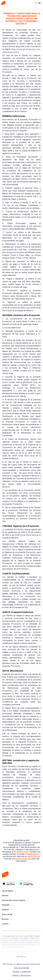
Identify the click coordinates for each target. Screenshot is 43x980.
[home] (3, 3)
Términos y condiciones (22, 972)
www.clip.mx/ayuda (21, 859)
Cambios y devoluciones (21, 975)
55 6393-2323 (21, 852)
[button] (40, 3)
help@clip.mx (33, 854)
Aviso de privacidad (21, 968)
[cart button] (36, 3)
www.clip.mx (34, 856)
